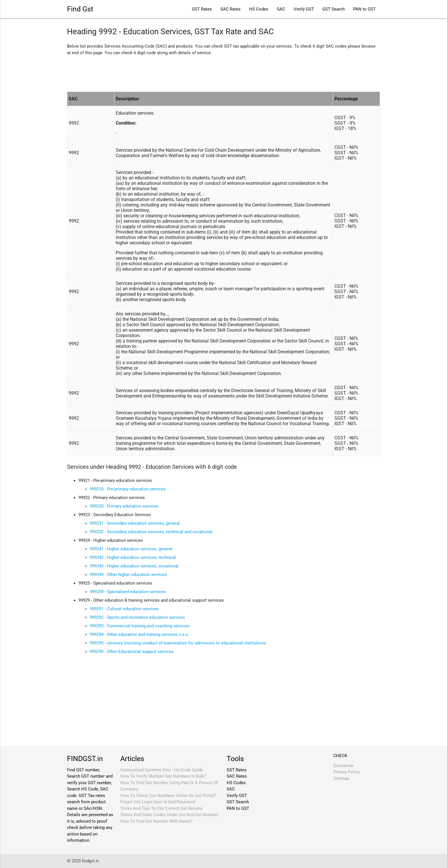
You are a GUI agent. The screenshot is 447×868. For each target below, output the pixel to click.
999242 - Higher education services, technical (133, 557)
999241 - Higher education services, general (131, 549)
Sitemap (341, 778)
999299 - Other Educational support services (132, 652)
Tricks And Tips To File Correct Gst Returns (161, 808)
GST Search (334, 9)
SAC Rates (230, 9)
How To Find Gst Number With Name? (156, 821)
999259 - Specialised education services (128, 592)
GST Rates (202, 9)
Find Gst (80, 9)
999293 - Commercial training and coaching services (140, 626)
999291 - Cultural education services (124, 609)
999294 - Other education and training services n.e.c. (139, 634)
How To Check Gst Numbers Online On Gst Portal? (168, 796)
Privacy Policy (347, 772)
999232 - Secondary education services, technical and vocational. (152, 532)
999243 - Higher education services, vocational (134, 566)
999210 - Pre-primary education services (128, 489)
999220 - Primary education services (124, 506)
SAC (281, 9)
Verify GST (304, 9)
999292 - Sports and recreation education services (137, 617)
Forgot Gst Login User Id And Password (158, 802)
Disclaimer (344, 766)
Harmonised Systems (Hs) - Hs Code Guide (161, 770)
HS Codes (259, 9)
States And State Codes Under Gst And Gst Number (169, 815)
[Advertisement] (171, 73)
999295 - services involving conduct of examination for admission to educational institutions (178, 643)
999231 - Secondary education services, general (135, 523)
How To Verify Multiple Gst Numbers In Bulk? (163, 776)
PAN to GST (364, 9)
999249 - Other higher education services (128, 575)
